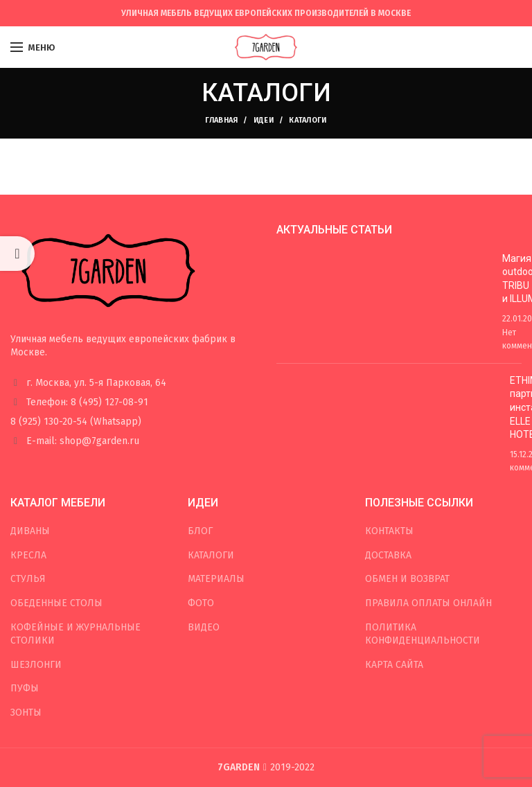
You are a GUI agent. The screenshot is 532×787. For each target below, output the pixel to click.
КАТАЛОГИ (211, 555)
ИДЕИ (264, 120)
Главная (221, 120)
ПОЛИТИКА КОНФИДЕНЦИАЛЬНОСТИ (423, 634)
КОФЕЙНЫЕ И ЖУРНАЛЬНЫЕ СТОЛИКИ (76, 634)
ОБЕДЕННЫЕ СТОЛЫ (56, 603)
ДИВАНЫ (30, 531)
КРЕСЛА (28, 555)
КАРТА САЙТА (394, 665)
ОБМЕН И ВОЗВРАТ (407, 579)
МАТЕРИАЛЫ (216, 579)
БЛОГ (200, 531)
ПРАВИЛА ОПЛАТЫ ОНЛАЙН (428, 603)
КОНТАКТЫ (389, 531)
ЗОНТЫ (26, 713)
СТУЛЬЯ (28, 579)
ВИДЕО (204, 627)
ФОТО (201, 603)
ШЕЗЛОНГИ (36, 665)
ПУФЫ (25, 688)
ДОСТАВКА (388, 555)
